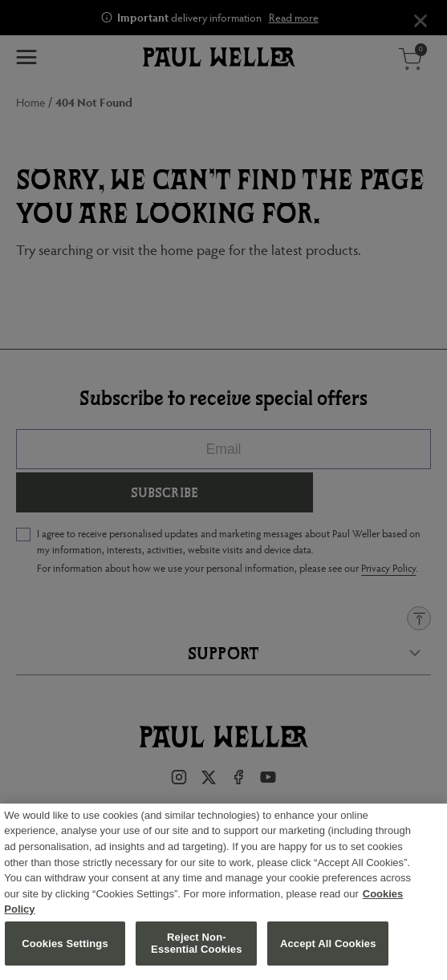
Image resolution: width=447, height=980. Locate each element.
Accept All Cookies (328, 948)
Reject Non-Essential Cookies (196, 948)
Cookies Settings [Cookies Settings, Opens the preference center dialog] (65, 948)
